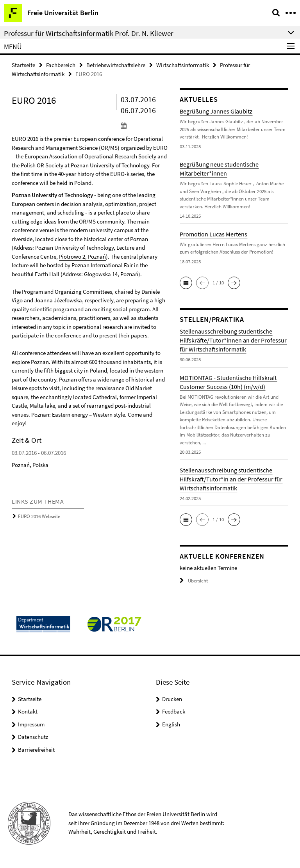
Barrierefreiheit (36, 750)
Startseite (23, 65)
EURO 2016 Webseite (39, 516)
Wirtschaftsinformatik (183, 65)
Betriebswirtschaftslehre (116, 65)
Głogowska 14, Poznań (111, 274)
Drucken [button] (172, 699)
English (171, 724)
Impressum (31, 724)
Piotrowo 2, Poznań (82, 256)
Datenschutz (33, 737)
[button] (186, 283)
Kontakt (28, 711)
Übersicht (194, 581)
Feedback (174, 711)
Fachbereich (61, 65)
